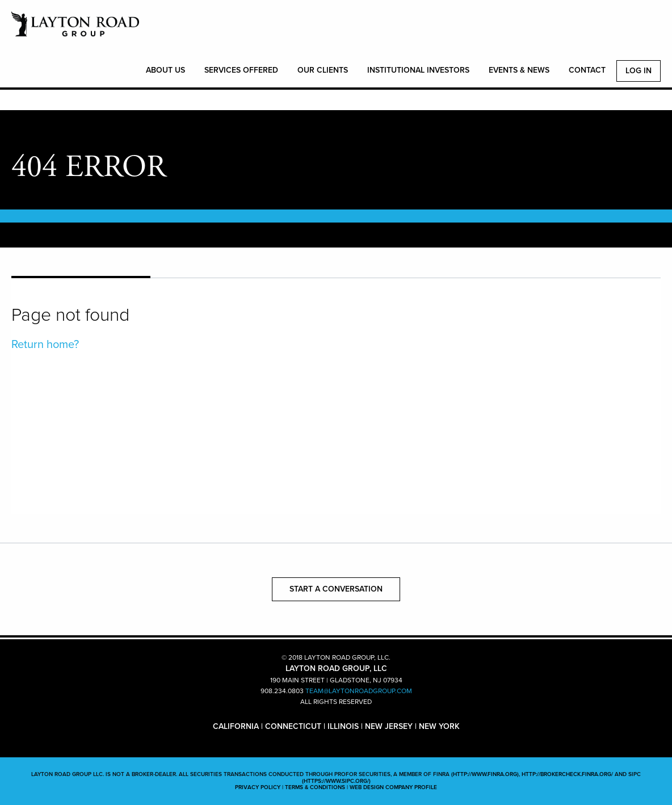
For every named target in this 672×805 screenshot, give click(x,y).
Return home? (45, 345)
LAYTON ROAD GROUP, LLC (75, 30)
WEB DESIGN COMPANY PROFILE (393, 787)
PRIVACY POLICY (258, 787)
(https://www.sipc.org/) (336, 781)
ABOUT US (165, 70)
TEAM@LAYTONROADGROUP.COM (359, 691)
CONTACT (587, 70)
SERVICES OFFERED (241, 70)
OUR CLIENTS (323, 70)
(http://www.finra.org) (485, 774)
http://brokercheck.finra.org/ (567, 774)
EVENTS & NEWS (519, 70)
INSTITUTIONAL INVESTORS (418, 70)
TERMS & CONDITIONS (315, 787)
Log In (639, 71)
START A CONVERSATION (336, 589)
